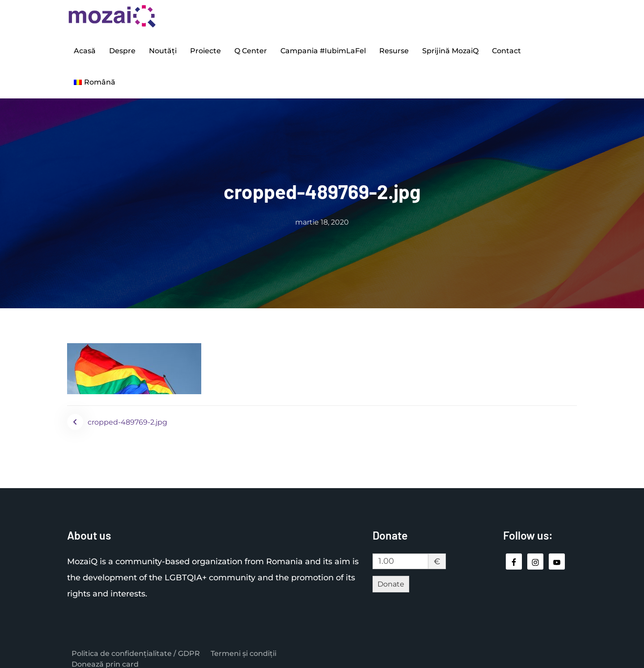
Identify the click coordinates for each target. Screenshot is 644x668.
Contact (506, 49)
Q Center (251, 49)
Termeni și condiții (244, 645)
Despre (122, 49)
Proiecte (205, 49)
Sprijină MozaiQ (450, 49)
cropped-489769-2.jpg (127, 413)
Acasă (85, 49)
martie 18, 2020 (322, 213)
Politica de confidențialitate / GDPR (136, 645)
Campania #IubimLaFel (323, 49)
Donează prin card (105, 656)
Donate (391, 575)
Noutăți (163, 49)
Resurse (394, 49)
